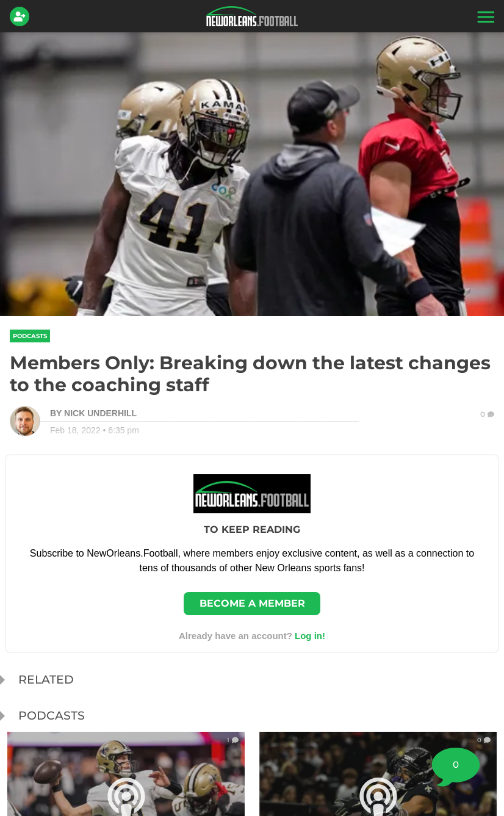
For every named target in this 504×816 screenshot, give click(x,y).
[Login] (22, 16)
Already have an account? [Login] (252, 636)
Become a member (252, 603)
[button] (484, 16)
